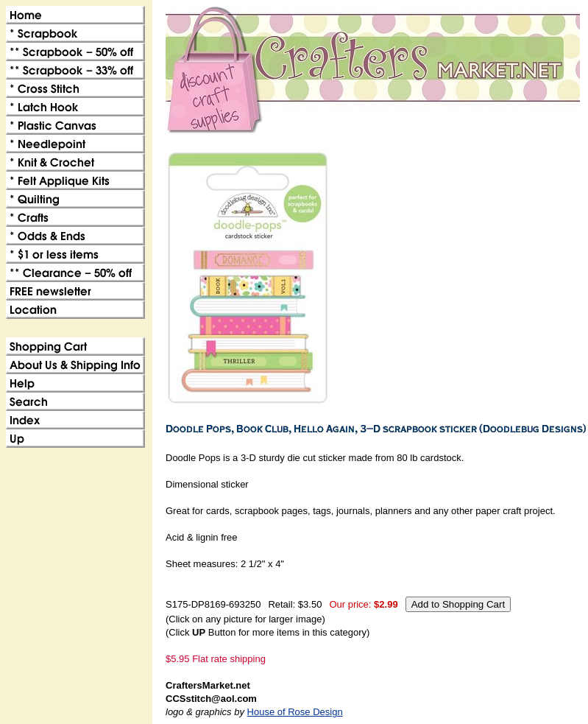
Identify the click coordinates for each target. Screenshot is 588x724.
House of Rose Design (295, 712)
